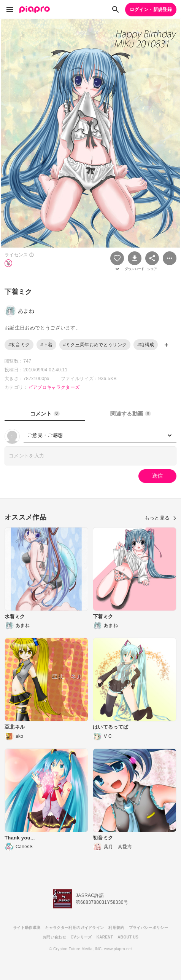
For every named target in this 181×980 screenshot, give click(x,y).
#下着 (46, 345)
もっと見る (160, 518)
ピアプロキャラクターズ (54, 387)
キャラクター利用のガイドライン (74, 928)
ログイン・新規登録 (151, 10)
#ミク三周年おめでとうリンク (95, 345)
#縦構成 (146, 345)
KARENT (105, 937)
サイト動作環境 (27, 928)
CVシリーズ (81, 937)
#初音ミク (19, 345)
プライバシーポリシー (148, 928)
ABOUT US (128, 937)
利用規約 (116, 928)
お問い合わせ (54, 937)
